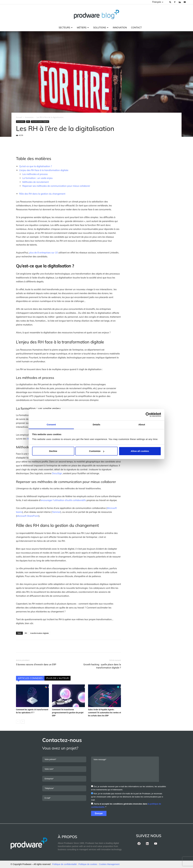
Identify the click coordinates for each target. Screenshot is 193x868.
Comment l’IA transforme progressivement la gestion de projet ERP (68, 713)
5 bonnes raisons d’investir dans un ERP (36, 665)
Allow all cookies (140, 451)
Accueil (19, 117)
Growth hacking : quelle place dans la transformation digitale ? (102, 666)
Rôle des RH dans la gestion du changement (42, 194)
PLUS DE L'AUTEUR (58, 678)
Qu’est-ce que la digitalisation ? (36, 166)
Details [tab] (96, 424)
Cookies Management (109, 864)
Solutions (101, 28)
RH (28, 121)
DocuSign (57, 473)
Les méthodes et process (35, 174)
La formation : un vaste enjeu (37, 178)
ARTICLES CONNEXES (30, 678)
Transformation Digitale (40, 121)
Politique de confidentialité (64, 864)
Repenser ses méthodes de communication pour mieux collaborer (56, 186)
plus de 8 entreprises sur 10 (44, 253)
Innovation (120, 28)
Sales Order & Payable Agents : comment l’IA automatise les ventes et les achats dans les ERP (104, 713)
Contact (136, 28)
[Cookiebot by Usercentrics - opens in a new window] (148, 415)
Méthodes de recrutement (36, 182)
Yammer (56, 512)
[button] (170, 2)
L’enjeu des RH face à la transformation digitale (44, 170)
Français (158, 2)
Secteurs (66, 28)
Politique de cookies (88, 864)
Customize (97, 451)
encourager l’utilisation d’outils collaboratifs (63, 500)
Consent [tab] (51, 424)
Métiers (83, 28)
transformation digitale (40, 633)
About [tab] (142, 424)
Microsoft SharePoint (28, 516)
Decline (53, 451)
